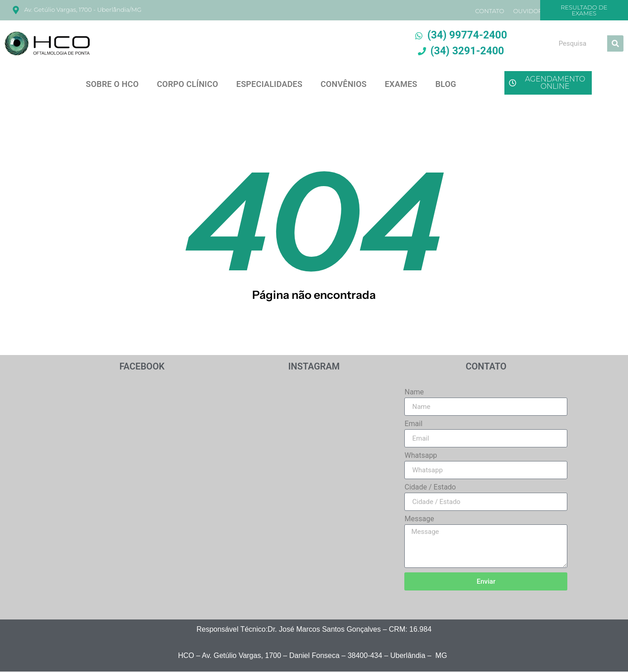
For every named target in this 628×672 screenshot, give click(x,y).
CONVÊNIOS (344, 84)
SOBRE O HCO (112, 84)
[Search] (615, 43)
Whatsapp (421, 456)
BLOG (446, 84)
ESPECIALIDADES (269, 84)
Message (419, 519)
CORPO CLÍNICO (187, 84)
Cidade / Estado (430, 487)
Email (413, 424)
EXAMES (401, 84)
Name (414, 392)
